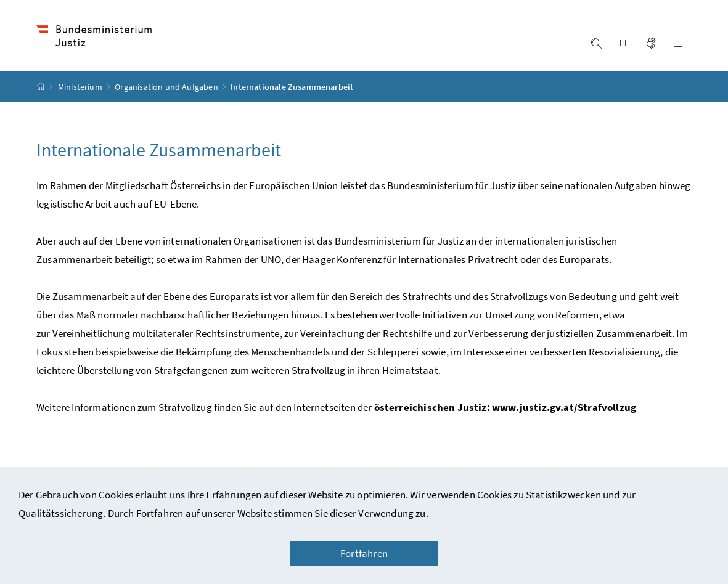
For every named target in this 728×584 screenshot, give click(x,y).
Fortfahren (364, 553)
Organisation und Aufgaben (167, 87)
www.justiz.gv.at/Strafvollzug (564, 407)
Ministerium (81, 87)
